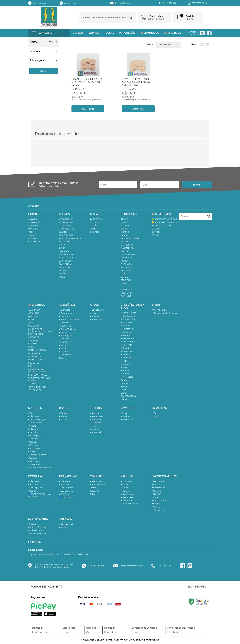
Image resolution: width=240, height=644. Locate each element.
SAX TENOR (65, 261)
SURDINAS (97, 408)
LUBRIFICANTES (38, 519)
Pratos (93, 488)
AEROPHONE (66, 219)
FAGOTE (63, 232)
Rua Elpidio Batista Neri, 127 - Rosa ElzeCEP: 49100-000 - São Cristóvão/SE (55, 566)
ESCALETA (95, 222)
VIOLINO (33, 238)
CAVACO (32, 219)
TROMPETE (65, 274)
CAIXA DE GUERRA (130, 238)
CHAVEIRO (34, 340)
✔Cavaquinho (128, 319)
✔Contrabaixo (66, 313)
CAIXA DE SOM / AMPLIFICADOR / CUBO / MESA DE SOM (40, 331)
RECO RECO (127, 270)
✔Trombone (127, 351)
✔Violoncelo (65, 355)
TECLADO (95, 232)
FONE (31, 347)
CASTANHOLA (128, 248)
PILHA (31, 366)
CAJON (124, 242)
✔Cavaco (156, 484)
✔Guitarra (64, 323)
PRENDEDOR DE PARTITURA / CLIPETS (39, 370)
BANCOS (65, 408)
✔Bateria (64, 413)
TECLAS (109, 33)
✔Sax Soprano (66, 335)
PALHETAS (127, 476)
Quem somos (39, 3)
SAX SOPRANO (67, 258)
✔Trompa (126, 354)
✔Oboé (124, 488)
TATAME (32, 384)
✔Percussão (65, 326)
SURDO (125, 277)
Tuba (92, 494)
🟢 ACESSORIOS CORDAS (164, 219)
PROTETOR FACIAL (37, 375)
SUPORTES (35, 408)
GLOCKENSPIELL (129, 254)
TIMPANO (126, 283)
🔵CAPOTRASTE (67, 497)
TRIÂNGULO (127, 290)
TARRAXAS (66, 519)
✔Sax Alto (126, 335)
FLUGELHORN (66, 242)
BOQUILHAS (36, 476)
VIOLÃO (32, 235)
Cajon (124, 390)
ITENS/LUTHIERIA (37, 350)
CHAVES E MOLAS (37, 533)
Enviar (197, 185)
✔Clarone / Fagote (37, 419)
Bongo (124, 383)
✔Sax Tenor (65, 339)
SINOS (124, 274)
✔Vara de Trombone (38, 527)
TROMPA (63, 270)
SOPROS (94, 33)
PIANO (93, 229)
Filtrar (44, 71)
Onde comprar (71, 3)
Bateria (124, 380)
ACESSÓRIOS (67, 305)
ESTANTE (33, 344)
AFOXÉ (124, 219)
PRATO (124, 261)
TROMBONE (65, 267)
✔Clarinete (65, 310)
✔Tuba (124, 361)
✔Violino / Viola (159, 310)
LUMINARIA (34, 353)
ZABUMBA (126, 296)
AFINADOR (34, 313)
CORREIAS (96, 476)
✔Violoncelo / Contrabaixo (165, 313)
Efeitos (124, 399)
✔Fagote (63, 316)
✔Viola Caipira (159, 500)
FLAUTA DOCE (66, 235)
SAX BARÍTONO (67, 254)
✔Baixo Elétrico (128, 313)
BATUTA (32, 319)
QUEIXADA (126, 264)
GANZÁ (124, 251)
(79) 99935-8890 (199, 3)
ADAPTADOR (35, 310)
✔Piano (63, 416)
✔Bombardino (128, 316)
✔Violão (63, 348)
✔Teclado (125, 348)
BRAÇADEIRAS (68, 476)
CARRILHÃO (127, 245)
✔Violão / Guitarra (37, 455)
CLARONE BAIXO (68, 229)
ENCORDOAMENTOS (164, 476)
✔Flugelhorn (127, 329)
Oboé (62, 358)
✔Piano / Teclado (67, 329)
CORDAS (78, 33)
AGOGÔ (125, 222)
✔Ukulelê (126, 364)
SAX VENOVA (66, 264)
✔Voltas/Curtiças (36, 530)
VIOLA (31, 232)
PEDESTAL (34, 363)
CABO (31, 323)
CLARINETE (65, 226)
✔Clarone (126, 484)
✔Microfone (34, 429)
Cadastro (160, 19)
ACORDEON (96, 219)
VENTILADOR (35, 390)
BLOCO (125, 229)
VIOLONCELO (35, 242)
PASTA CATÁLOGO (37, 360)
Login (150, 19)
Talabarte (95, 491)
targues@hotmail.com (126, 3)
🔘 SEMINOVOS (150, 33)
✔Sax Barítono (128, 338)
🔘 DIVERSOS (172, 33)
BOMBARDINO (67, 222)
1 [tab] (120, 148)
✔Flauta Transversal (69, 319)
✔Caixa (32, 413)
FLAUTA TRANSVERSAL (71, 238)
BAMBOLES (34, 316)
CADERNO (33, 326)
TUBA (62, 277)
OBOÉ (62, 248)
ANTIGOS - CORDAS (161, 226)
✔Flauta (125, 326)
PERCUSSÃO (127, 33)
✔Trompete (65, 342)
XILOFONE (126, 293)
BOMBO (125, 232)
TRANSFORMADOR (38, 387)
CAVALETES (128, 408)
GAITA (62, 245)
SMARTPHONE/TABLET (40, 468)
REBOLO (125, 267)
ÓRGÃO (94, 226)
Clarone (125, 393)
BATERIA (125, 226)
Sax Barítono (35, 464)
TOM (123, 286)
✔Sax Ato (64, 332)
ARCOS (94, 305)
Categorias (42, 33)
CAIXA (124, 235)
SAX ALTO (64, 251)
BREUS (156, 305)
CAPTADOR (34, 337)
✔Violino (63, 351)
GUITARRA (33, 226)
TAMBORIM (126, 280)
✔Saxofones (96, 481)
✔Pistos (32, 524)
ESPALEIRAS (159, 408)
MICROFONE (35, 356)
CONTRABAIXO (36, 222)
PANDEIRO (126, 258)
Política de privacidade (49, 186)
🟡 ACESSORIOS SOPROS (164, 222)
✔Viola (62, 345)
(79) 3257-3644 (169, 3)
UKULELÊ (33, 229)
